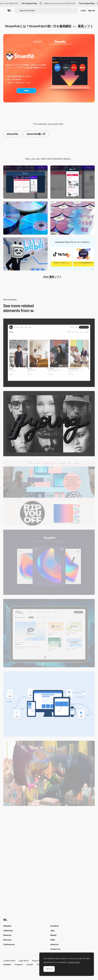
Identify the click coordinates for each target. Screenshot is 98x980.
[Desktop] (25, 182)
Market (53, 935)
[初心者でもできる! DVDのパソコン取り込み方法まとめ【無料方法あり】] (25, 218)
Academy (55, 926)
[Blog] (49, 633)
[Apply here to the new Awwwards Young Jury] (49, 424)
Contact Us (55, 949)
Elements (7, 935)
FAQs (53, 940)
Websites (7, 926)
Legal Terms (24, 961)
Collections (8, 930)
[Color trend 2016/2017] (49, 562)
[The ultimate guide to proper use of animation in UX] (49, 704)
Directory (7, 940)
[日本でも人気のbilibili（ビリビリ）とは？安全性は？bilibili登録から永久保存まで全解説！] (25, 254)
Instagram (19, 964)
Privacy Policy (38, 961)
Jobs (52, 930)
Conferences (9, 944)
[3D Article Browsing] (49, 836)
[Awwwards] (9, 10)
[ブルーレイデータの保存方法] (73, 218)
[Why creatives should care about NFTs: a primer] (49, 773)
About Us (54, 944)
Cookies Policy (9, 961)
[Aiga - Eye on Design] (49, 493)
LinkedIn (30, 964)
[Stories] (49, 353)
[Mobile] (73, 182)
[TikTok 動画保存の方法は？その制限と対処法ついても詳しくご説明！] (73, 254)
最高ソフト (86, 26)
